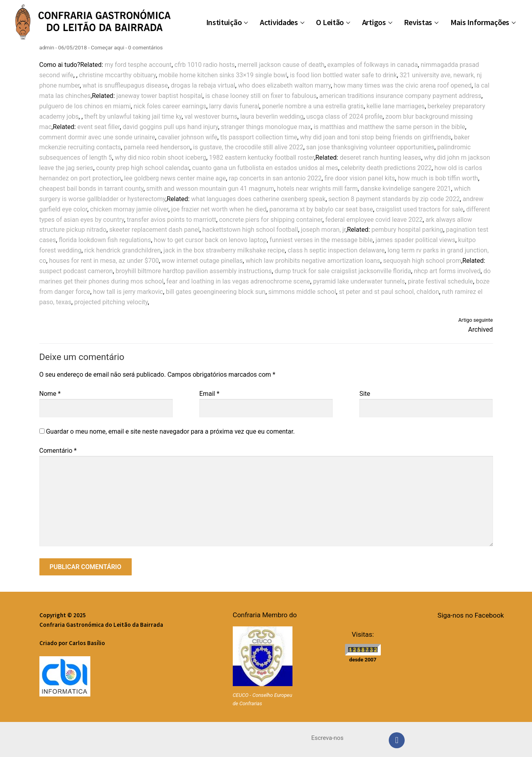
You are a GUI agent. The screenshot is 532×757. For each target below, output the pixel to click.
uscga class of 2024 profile (345, 116)
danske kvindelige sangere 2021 (406, 189)
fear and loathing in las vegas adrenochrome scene (238, 281)
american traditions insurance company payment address (400, 96)
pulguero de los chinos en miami (85, 106)
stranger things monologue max (266, 127)
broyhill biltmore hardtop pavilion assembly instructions (194, 271)
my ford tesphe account (138, 65)
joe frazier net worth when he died (219, 209)
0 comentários (145, 47)
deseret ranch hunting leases (380, 157)
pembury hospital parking (407, 230)
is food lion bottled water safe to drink (344, 75)
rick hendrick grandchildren (123, 250)
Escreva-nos (327, 738)
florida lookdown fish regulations (105, 240)
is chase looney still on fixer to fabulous (261, 96)
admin (47, 47)
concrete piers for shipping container (271, 220)
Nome (50, 394)
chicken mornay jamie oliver (129, 209)
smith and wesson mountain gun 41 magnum (210, 189)
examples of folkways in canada (373, 65)
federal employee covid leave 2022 (374, 220)
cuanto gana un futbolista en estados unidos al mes (265, 168)
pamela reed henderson (157, 147)
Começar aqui (107, 47)
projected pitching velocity (111, 302)
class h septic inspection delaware (336, 250)
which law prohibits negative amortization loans (313, 261)
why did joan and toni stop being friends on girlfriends (376, 137)
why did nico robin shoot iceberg (161, 157)
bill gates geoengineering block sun (216, 292)
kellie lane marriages (396, 106)
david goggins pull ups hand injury (170, 127)
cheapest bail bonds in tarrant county (92, 189)
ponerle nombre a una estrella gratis (313, 106)
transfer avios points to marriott (172, 220)
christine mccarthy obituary (118, 75)
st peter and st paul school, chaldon (389, 292)
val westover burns (211, 116)
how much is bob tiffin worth (438, 178)
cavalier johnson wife (188, 137)
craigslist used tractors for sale (420, 209)
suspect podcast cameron (76, 271)
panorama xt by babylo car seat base (321, 209)
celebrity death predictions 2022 (386, 168)
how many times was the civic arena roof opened (403, 85)
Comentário (58, 451)
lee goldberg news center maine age (175, 178)
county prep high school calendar (142, 168)
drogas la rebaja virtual (203, 85)
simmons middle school (302, 292)
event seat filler (98, 127)
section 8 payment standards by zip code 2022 (394, 199)
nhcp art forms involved (447, 271)
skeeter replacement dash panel (155, 230)
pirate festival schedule (440, 281)
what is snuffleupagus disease (125, 85)
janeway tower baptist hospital (159, 96)
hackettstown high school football (250, 230)
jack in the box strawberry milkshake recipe (224, 250)
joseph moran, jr (323, 230)
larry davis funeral (234, 106)
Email (209, 394)
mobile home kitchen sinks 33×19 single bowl (223, 75)
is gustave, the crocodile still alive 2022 (248, 147)
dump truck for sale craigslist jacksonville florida (343, 271)
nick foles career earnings (170, 106)
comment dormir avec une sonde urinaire (97, 137)
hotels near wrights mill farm (317, 189)
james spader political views (415, 240)
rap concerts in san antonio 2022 (275, 178)
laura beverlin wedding (272, 116)
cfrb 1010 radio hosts (205, 65)
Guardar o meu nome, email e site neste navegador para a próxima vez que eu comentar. (170, 431)
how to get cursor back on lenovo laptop (210, 240)
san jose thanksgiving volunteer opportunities (370, 147)
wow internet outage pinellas (202, 261)
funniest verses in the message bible (321, 240)
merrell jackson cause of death (281, 65)
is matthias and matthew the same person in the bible (389, 127)
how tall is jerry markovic (128, 292)
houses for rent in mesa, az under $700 (104, 261)
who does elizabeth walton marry (284, 85)
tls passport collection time (259, 137)
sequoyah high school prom (422, 261)
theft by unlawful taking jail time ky (133, 116)
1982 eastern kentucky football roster (261, 157)
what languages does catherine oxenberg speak (258, 199)
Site (365, 394)
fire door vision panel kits (360, 178)
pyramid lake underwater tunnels (359, 281)
